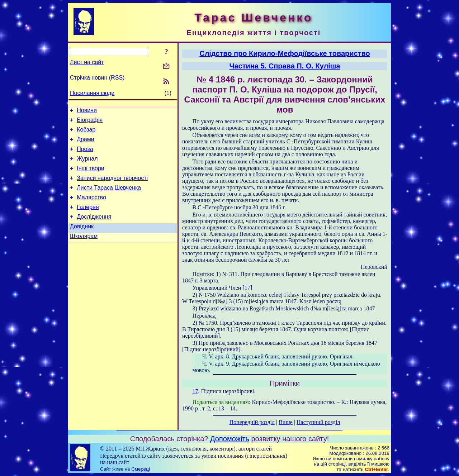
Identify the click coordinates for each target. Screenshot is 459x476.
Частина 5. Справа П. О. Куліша (285, 66)
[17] (247, 288)
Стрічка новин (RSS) (97, 78)
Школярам (84, 251)
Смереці (141, 469)
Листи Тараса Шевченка (109, 197)
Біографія (90, 122)
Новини (87, 111)
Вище (286, 422)
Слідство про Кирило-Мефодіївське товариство (285, 53)
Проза (85, 154)
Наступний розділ (318, 422)
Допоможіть (230, 439)
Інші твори (91, 176)
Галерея (88, 219)
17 (195, 391)
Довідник (82, 240)
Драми (86, 144)
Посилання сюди (92, 93)
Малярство (91, 208)
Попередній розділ (252, 422)
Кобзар (86, 133)
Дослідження (94, 230)
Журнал (87, 165)
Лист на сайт (87, 62)
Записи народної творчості (112, 187)
